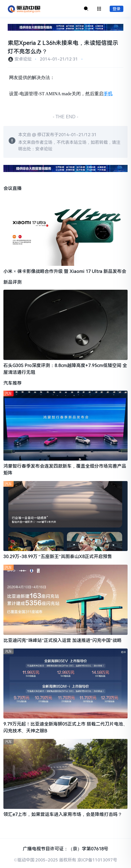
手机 (108, 94)
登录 (117, 9)
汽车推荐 (13, 383)
